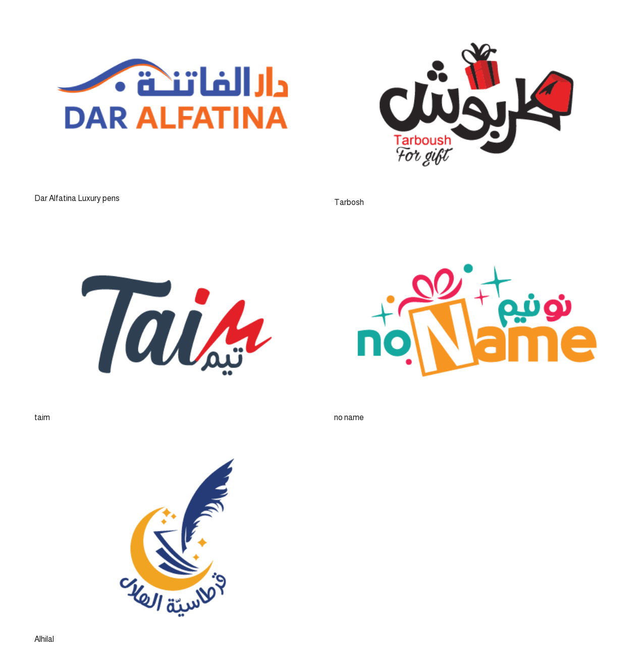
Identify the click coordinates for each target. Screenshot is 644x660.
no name (349, 417)
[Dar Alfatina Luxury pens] (172, 23)
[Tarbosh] (472, 23)
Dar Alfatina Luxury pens (77, 198)
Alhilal (44, 639)
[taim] (172, 238)
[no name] (472, 238)
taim (42, 417)
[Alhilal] (172, 453)
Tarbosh (349, 202)
